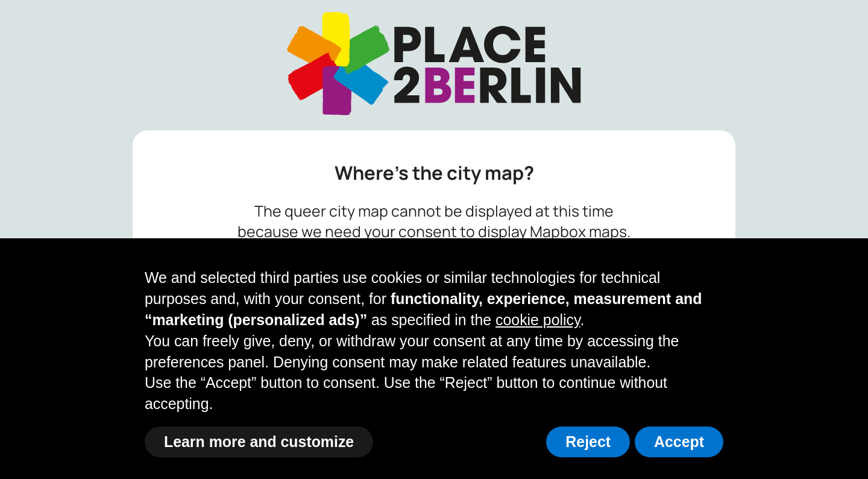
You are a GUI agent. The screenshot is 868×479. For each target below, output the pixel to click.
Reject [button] (588, 442)
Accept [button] (679, 442)
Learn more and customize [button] (259, 442)
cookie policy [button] (538, 320)
